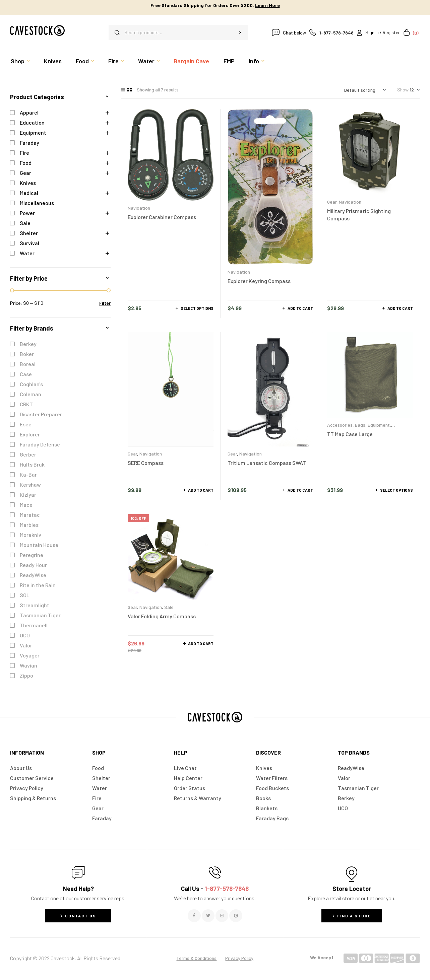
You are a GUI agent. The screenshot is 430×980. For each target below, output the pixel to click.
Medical (29, 193)
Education (32, 122)
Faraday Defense (40, 444)
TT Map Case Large (350, 434)
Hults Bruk (32, 464)
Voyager (30, 655)
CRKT (26, 404)
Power (27, 213)
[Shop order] (365, 90)
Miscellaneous (37, 203)
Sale (169, 607)
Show (403, 90)
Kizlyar (28, 495)
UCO (25, 635)
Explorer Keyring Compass (259, 281)
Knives (28, 183)
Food (26, 163)
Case (26, 374)
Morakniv (30, 535)
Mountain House (39, 545)
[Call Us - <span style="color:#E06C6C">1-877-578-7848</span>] (215, 872)
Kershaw (30, 484)
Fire (24, 153)
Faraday (29, 143)
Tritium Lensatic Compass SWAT (267, 463)
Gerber (28, 454)
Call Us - (215, 889)
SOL (25, 595)
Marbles (29, 525)
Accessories (340, 425)
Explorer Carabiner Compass (162, 217)
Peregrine (32, 555)
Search (240, 32)
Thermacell (34, 625)
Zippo (26, 675)
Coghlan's (31, 384)
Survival (29, 243)
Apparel (29, 112)
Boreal (28, 364)
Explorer (30, 434)
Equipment (379, 425)
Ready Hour (33, 565)
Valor (26, 645)
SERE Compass (146, 463)
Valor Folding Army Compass (162, 616)
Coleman (30, 394)
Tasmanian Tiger (40, 615)
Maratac (30, 515)
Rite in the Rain (38, 585)
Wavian (28, 665)
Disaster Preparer (41, 414)
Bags (360, 425)
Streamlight (35, 605)
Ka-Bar (28, 474)
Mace (26, 505)
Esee (26, 424)
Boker (27, 354)
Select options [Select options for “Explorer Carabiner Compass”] (197, 308)
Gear (332, 202)
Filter (105, 303)
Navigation (139, 208)
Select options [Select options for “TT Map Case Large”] (396, 490)
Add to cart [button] (300, 308)
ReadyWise (33, 575)
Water (27, 253)
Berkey (28, 344)
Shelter (29, 233)
